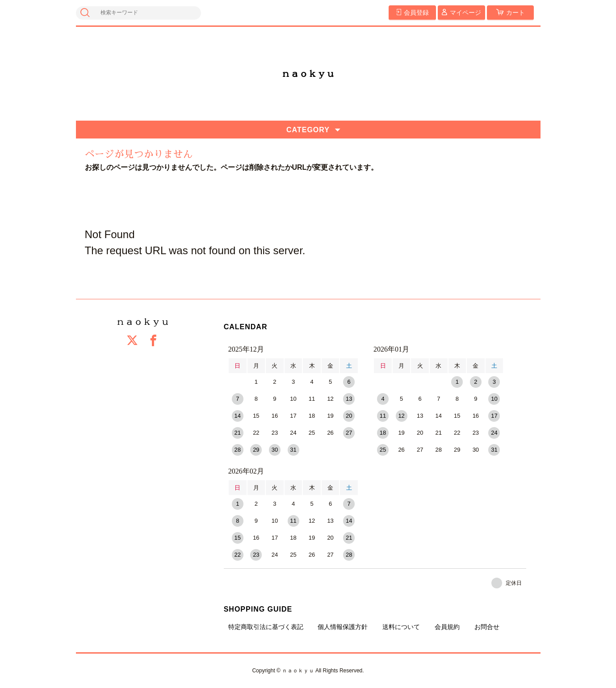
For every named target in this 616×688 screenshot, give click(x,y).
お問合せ (487, 627)
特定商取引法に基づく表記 (266, 627)
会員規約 (447, 627)
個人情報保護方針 (343, 627)
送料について (401, 627)
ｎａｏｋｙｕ (308, 74)
